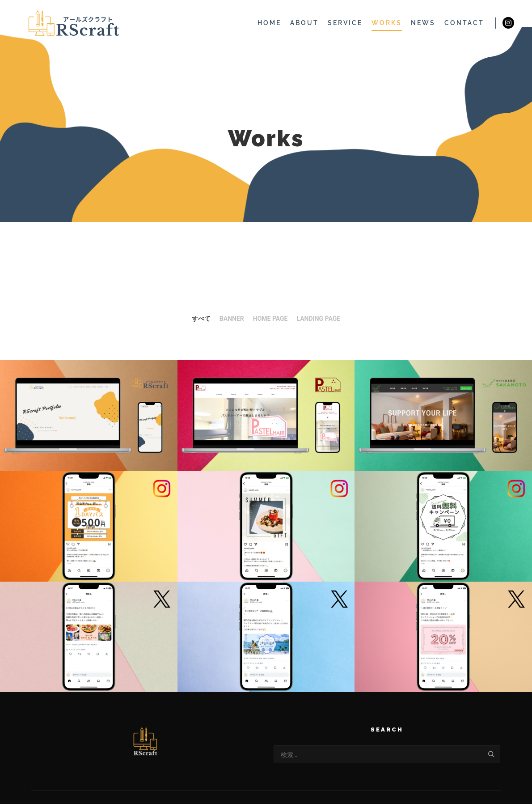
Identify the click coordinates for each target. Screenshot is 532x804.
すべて (201, 319)
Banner (232, 319)
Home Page (270, 319)
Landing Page (319, 319)
